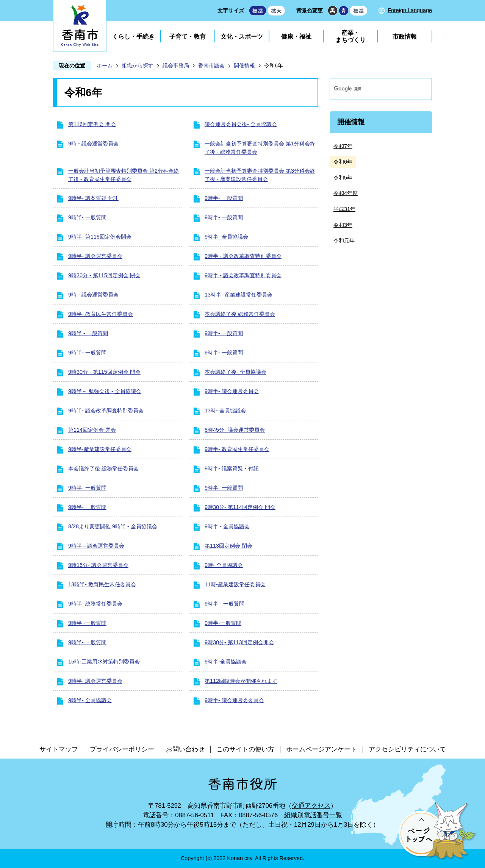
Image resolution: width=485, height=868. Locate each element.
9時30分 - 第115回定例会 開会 (104, 372)
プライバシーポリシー (122, 749)
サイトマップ (59, 749)
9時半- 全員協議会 (226, 237)
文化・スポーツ (242, 37)
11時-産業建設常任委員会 (235, 584)
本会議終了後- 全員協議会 (235, 372)
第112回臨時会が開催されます (241, 681)
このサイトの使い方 (245, 749)
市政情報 (405, 37)
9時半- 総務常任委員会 (95, 604)
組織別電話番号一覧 (313, 815)
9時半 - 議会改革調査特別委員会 (243, 256)
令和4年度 (346, 193)
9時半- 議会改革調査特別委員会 (106, 411)
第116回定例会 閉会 (92, 124)
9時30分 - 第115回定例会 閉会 (104, 275)
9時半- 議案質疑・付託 (232, 468)
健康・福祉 (296, 37)
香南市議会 (211, 66)
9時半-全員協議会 (226, 662)
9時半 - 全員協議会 (227, 526)
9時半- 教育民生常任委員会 (101, 314)
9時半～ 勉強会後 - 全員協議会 (105, 391)
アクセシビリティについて (407, 749)
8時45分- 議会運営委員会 (235, 430)
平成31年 (344, 209)
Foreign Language (410, 10)
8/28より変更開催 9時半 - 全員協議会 (113, 526)
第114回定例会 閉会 (92, 430)
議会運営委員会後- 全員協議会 (241, 124)
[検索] (373, 89)
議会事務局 (176, 66)
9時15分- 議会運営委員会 (98, 565)
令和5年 (343, 178)
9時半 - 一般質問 (88, 333)
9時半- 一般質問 (224, 198)
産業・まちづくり (350, 36)
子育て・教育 (188, 37)
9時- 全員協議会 (224, 565)
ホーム (105, 66)
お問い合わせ (185, 749)
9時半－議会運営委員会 (96, 546)
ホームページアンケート (322, 749)
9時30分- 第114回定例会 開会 (240, 507)
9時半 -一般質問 (87, 623)
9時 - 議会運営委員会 (93, 144)
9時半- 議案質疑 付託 (93, 198)
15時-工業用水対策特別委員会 (104, 662)
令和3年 (343, 225)
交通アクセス (311, 806)
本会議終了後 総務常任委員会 (240, 314)
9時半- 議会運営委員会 (95, 256)
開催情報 (244, 66)
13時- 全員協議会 (225, 411)
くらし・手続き (133, 37)
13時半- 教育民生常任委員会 (102, 584)
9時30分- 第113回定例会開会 (239, 642)
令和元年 (344, 240)
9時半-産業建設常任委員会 (100, 449)
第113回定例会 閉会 (228, 546)
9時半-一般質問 (223, 623)
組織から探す (138, 66)
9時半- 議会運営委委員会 (234, 700)
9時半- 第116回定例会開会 (100, 237)
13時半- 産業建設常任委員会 (239, 295)
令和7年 (343, 146)
